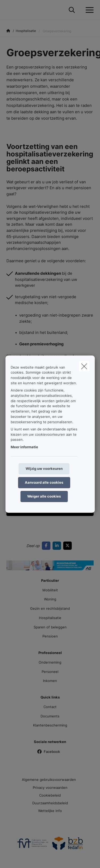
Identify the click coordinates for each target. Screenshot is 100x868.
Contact (50, 707)
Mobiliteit (50, 590)
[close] (84, 366)
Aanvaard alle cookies (44, 482)
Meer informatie (24, 447)
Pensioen (50, 636)
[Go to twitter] (69, 545)
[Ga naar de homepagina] (10, 10)
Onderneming (50, 662)
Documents (50, 716)
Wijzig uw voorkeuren (44, 469)
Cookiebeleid (50, 795)
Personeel (50, 672)
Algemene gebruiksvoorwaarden (49, 780)
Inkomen (50, 681)
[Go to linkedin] (58, 545)
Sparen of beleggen (50, 627)
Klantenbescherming (50, 725)
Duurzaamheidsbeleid (50, 803)
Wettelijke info (50, 811)
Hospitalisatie (50, 618)
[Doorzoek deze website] (72, 10)
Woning (50, 599)
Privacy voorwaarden (50, 788)
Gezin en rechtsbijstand (50, 608)
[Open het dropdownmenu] (88, 10)
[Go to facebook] (47, 545)
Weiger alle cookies (44, 496)
